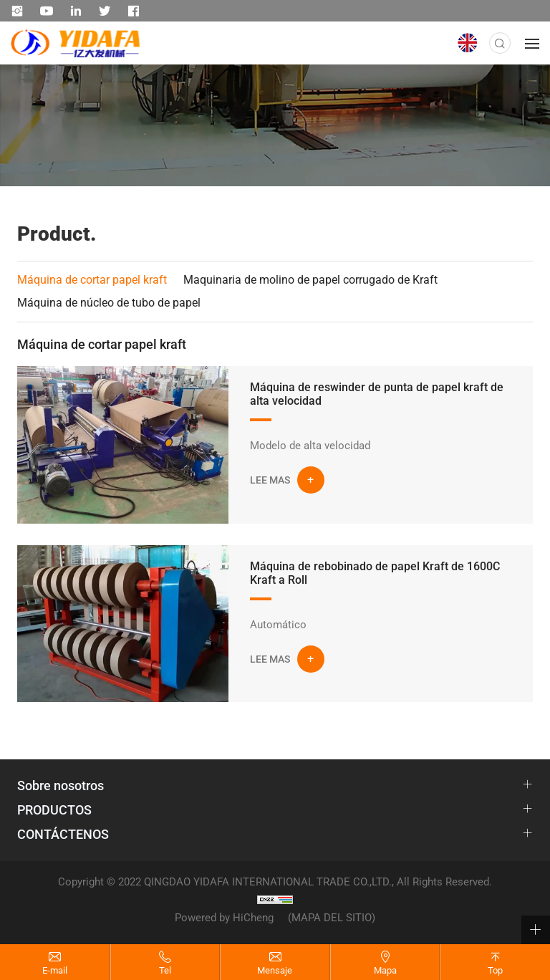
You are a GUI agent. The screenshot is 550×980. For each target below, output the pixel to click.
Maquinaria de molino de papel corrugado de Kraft (310, 280)
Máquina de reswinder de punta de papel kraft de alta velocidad (377, 394)
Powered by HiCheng (224, 918)
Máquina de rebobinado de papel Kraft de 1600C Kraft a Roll (375, 573)
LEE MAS (270, 480)
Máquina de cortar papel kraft (92, 280)
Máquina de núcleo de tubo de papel (109, 303)
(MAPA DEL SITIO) (332, 918)
